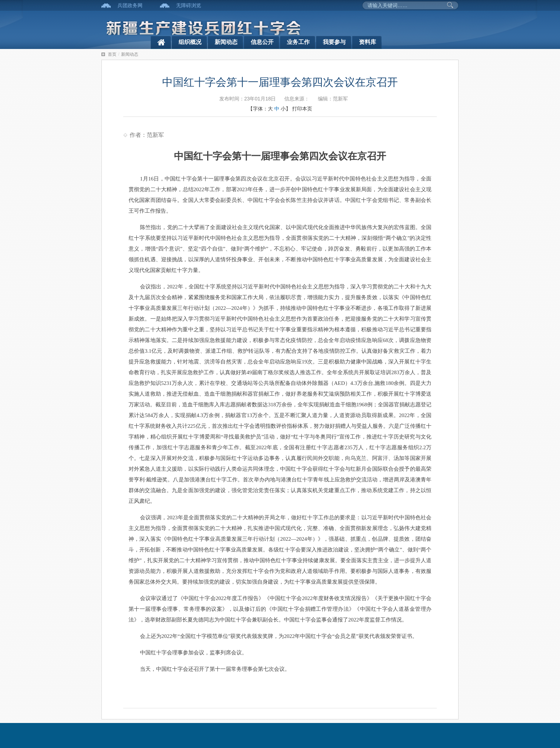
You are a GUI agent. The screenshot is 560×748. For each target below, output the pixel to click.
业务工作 (298, 42)
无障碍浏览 (189, 5)
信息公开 (262, 42)
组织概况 (190, 42)
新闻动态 (226, 42)
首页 (112, 54)
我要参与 (334, 42)
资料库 (367, 42)
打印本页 (302, 109)
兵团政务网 (130, 5)
